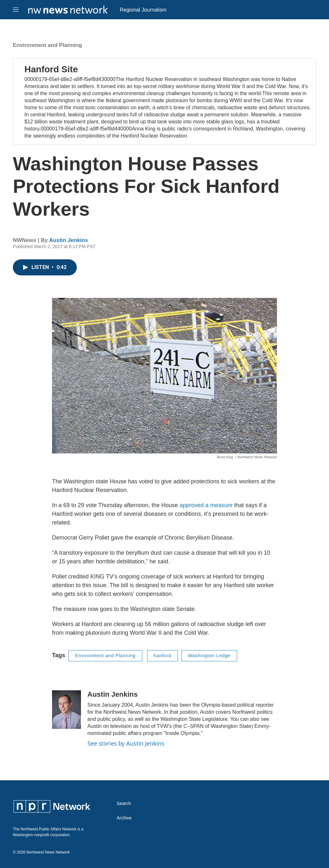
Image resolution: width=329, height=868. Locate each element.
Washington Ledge (209, 656)
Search (124, 804)
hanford (163, 656)
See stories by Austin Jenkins (126, 743)
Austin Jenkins (69, 240)
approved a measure (206, 505)
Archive (124, 818)
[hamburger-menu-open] (16, 10)
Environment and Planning (47, 45)
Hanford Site (51, 69)
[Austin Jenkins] (67, 710)
